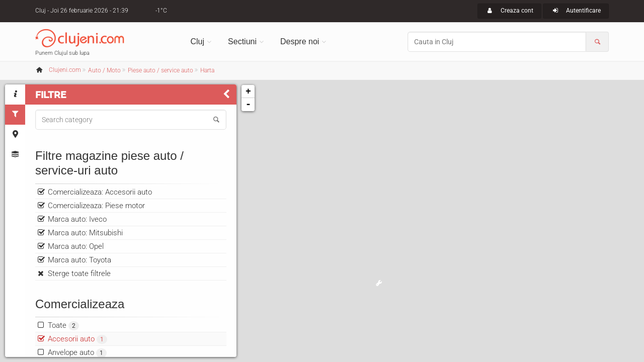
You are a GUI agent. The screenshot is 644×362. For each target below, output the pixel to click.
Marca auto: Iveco (77, 219)
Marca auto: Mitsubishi (85, 233)
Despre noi (300, 41)
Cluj (198, 41)
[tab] (15, 95)
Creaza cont (509, 11)
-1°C (161, 11)
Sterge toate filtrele (79, 274)
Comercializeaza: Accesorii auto (100, 192)
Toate (63, 326)
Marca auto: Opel (76, 246)
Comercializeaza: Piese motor (96, 206)
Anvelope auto (77, 353)
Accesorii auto (77, 339)
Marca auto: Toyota (79, 260)
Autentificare (576, 11)
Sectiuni (242, 41)
